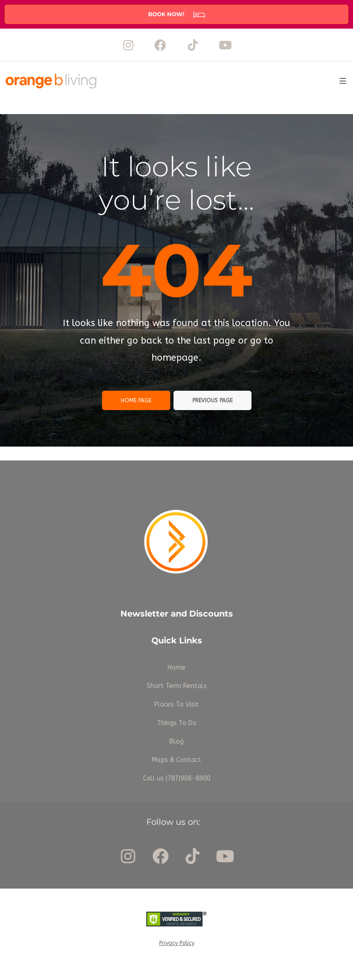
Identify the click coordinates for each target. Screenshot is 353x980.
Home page (136, 400)
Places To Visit (176, 705)
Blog (176, 741)
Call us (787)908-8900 (177, 778)
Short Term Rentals (177, 686)
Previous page (212, 400)
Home (176, 668)
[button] (176, 14)
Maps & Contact (176, 760)
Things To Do (177, 723)
